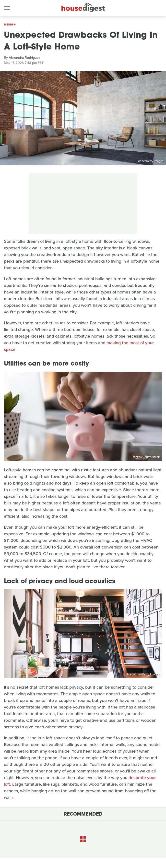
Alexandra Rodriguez (25, 58)
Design (10, 24)
